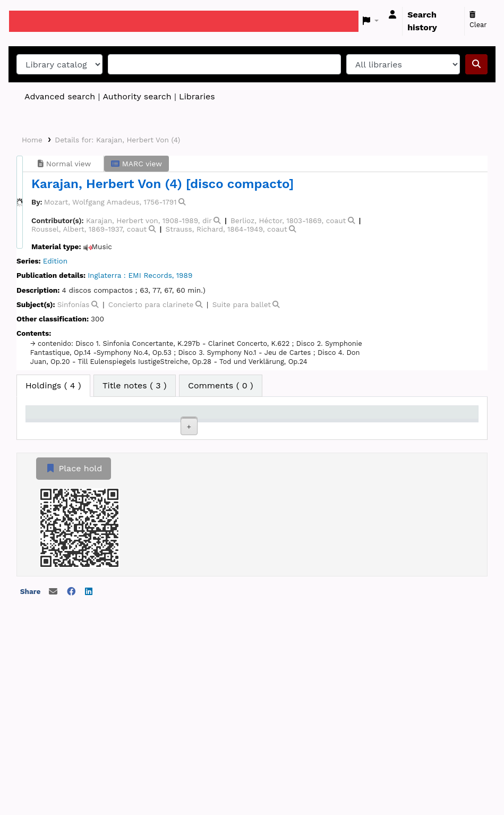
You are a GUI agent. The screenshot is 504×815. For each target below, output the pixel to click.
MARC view (136, 164)
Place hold (74, 664)
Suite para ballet (242, 304)
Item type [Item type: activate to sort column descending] (51, 427)
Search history (422, 21)
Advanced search (60, 96)
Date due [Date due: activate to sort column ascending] (388, 427)
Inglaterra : (107, 275)
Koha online (36, 21)
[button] (371, 21)
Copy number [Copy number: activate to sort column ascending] (273, 422)
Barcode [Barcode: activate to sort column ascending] (444, 427)
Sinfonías (74, 304)
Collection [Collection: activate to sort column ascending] (165, 427)
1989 (184, 275)
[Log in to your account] (392, 15)
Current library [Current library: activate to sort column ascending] (104, 422)
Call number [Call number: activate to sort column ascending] (217, 422)
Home (32, 140)
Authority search (137, 96)
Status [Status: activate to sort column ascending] (328, 427)
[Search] (476, 64)
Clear (478, 20)
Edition (55, 261)
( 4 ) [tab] (53, 385)
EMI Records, (151, 275)
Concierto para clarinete (151, 304)
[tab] (135, 386)
